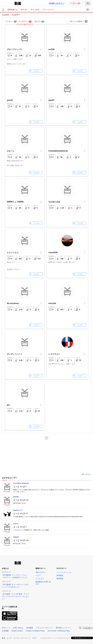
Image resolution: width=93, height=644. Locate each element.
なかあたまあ (54, 202)
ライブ (9, 638)
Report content (17, 631)
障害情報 (60, 579)
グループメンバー (15, 49)
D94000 (16, 497)
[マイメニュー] (88, 10)
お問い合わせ (18, 628)
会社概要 (30, 628)
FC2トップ (6, 628)
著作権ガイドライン (63, 628)
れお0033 (6, 15)
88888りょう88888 (15, 202)
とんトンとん (13, 252)
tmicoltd (52, 303)
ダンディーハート (15, 354)
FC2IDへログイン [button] (57, 3)
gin (8, 405)
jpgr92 (51, 100)
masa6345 (53, 252)
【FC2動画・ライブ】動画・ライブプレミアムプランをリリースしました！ (15, 596)
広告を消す (88, 474)
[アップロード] (3, 10)
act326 (51, 49)
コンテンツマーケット (22, 638)
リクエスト (40, 579)
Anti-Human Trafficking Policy (59, 631)
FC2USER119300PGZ (21, 483)
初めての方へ (41, 572)
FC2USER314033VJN (58, 151)
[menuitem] (88, 3)
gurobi (10, 100)
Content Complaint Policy (35, 631)
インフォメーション (64, 572)
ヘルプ (38, 575)
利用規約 (60, 575)
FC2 (8, 3)
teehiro (16, 524)
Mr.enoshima (13, 303)
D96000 (16, 537)
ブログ (34, 638)
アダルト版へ (76, 3)
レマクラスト (54, 354)
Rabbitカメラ (18, 510)
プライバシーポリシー (44, 628)
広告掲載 (5, 631)
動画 (4, 638)
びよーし (11, 151)
